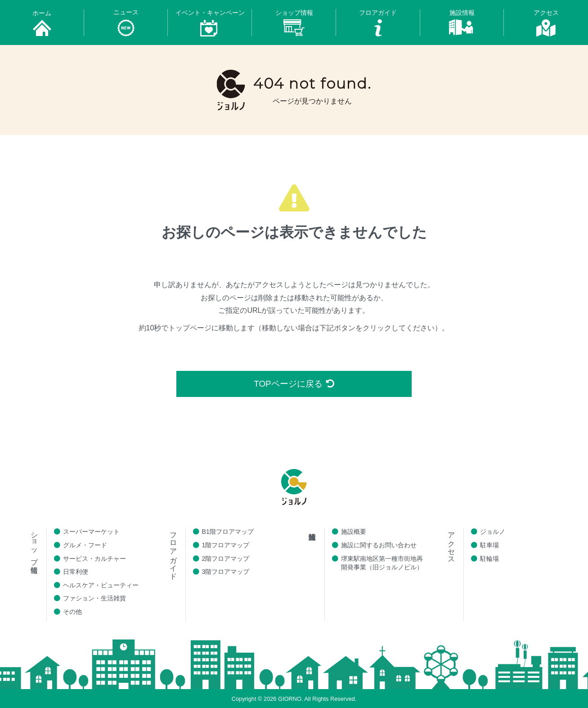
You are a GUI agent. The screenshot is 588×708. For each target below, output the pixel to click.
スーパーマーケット (91, 532)
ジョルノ (493, 532)
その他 (72, 612)
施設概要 (354, 532)
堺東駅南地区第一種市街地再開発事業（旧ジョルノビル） (382, 563)
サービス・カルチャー (94, 559)
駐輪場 (489, 559)
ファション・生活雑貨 (94, 599)
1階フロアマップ (226, 545)
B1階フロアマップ (228, 532)
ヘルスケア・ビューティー (101, 585)
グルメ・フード (85, 545)
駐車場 (489, 545)
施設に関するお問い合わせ (379, 545)
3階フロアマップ (226, 572)
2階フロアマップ (226, 559)
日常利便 (76, 572)
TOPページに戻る (294, 384)
